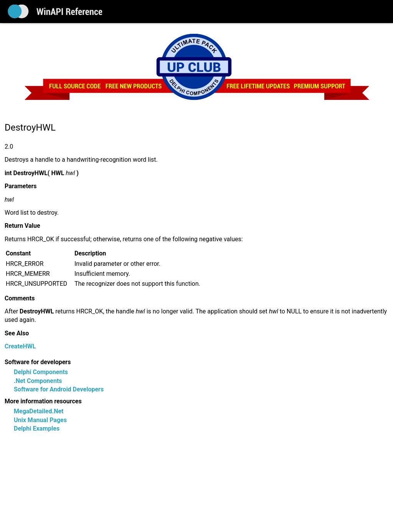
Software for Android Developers (59, 389)
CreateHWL (20, 346)
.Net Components (38, 381)
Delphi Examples (37, 428)
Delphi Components (41, 372)
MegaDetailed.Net (39, 411)
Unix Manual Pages (40, 420)
